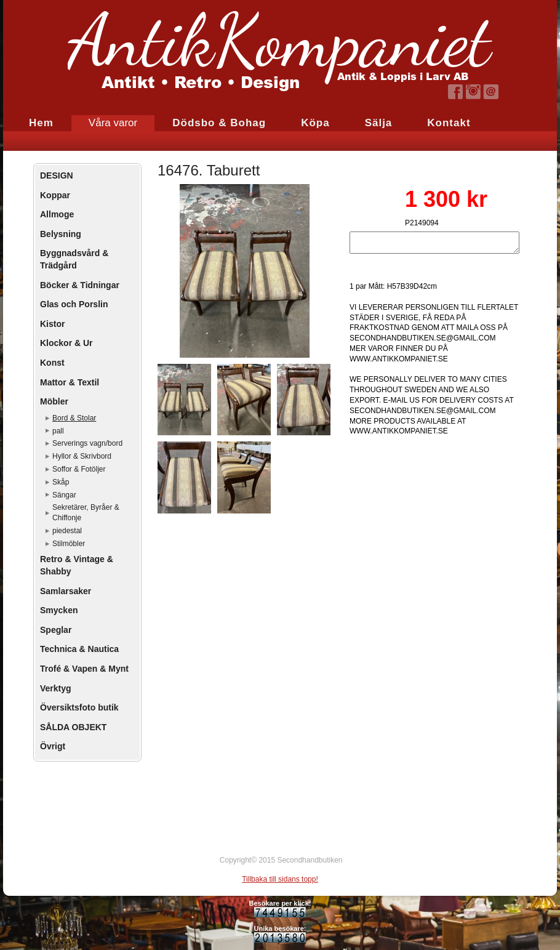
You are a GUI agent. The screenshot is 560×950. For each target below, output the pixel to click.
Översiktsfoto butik (79, 707)
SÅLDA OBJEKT (73, 727)
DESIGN (57, 175)
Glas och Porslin (74, 304)
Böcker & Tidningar (80, 285)
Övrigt (53, 746)
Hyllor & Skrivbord (82, 456)
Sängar (64, 495)
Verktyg (56, 688)
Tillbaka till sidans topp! (280, 879)
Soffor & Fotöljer (79, 469)
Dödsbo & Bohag (219, 123)
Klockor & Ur (66, 343)
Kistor (52, 324)
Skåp (61, 482)
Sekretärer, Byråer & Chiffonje (86, 513)
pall (58, 431)
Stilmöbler (69, 544)
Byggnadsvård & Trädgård (74, 259)
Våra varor (113, 123)
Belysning (61, 234)
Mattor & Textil (70, 382)
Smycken (59, 610)
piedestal (67, 531)
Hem (41, 123)
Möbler (54, 401)
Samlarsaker (66, 591)
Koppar (55, 195)
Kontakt (449, 123)
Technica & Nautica (79, 649)
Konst (52, 363)
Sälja (379, 123)
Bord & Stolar (74, 418)
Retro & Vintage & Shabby (77, 565)
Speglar (56, 630)
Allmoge (57, 214)
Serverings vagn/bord (87, 443)
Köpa (315, 123)
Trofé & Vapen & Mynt (84, 669)
